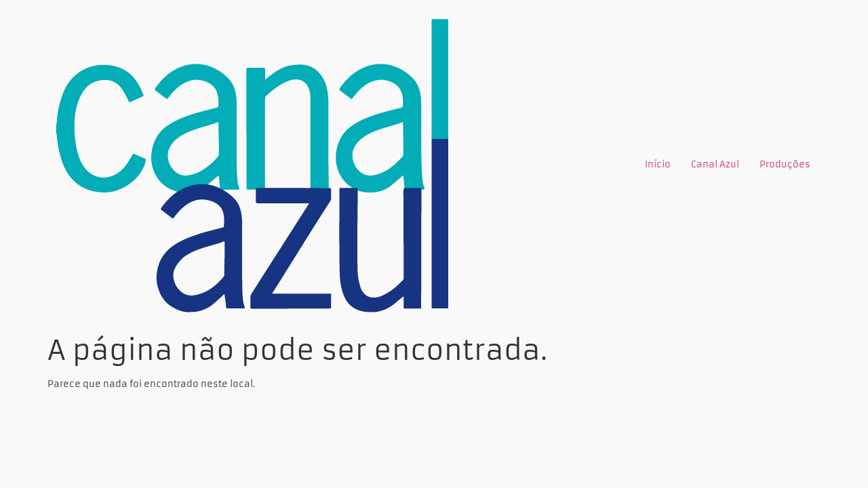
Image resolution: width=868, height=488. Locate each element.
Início (658, 164)
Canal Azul (715, 164)
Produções (785, 164)
